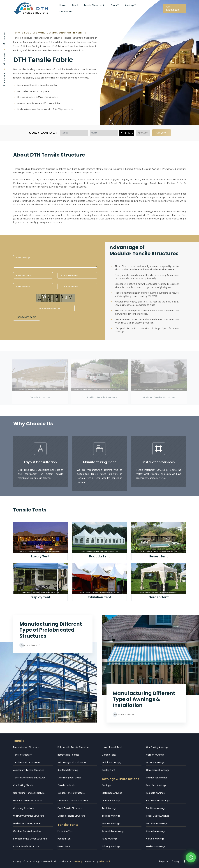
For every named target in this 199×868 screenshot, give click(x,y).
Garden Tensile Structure (71, 793)
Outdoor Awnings (111, 801)
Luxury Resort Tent (112, 747)
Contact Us (66, 12)
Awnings (131, 5)
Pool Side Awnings (156, 808)
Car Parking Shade (23, 785)
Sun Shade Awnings (157, 823)
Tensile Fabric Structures (27, 762)
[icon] (40, 449)
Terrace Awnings (111, 816)
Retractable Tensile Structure (73, 747)
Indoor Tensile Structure (26, 846)
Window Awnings (111, 823)
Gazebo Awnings (155, 762)
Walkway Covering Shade (27, 823)
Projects (164, 861)
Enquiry (176, 861)
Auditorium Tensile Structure (29, 770)
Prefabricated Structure (26, 747)
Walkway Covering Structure (29, 816)
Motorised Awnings (112, 793)
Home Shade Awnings (158, 801)
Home (63, 5)
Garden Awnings (155, 755)
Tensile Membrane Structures (29, 778)
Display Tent (109, 770)
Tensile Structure (94, 5)
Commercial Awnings (158, 770)
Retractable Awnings (113, 831)
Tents (115, 5)
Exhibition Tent (65, 831)
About (75, 5)
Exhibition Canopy (111, 762)
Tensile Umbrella (66, 785)
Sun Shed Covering (68, 770)
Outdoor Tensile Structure (27, 831)
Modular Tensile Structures (159, 394)
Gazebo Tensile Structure (71, 816)
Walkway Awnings (156, 846)
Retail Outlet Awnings (158, 816)
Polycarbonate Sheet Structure (30, 839)
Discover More (31, 645)
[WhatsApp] (191, 859)
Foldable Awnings (155, 793)
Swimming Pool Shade (69, 778)
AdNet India (105, 861)
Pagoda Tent (65, 839)
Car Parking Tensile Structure (100, 394)
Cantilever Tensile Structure (73, 801)
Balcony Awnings (111, 846)
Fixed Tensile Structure (70, 808)
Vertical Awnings (155, 839)
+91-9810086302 (172, 8)
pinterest (4, 39)
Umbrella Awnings (156, 831)
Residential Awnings (157, 778)
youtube (4, 59)
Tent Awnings (109, 808)
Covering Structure (24, 808)
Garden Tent (109, 755)
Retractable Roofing (68, 755)
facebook (4, 80)
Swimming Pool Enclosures (72, 762)
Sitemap (78, 861)
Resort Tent (64, 846)
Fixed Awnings (109, 839)
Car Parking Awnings (157, 747)
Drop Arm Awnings (156, 785)
